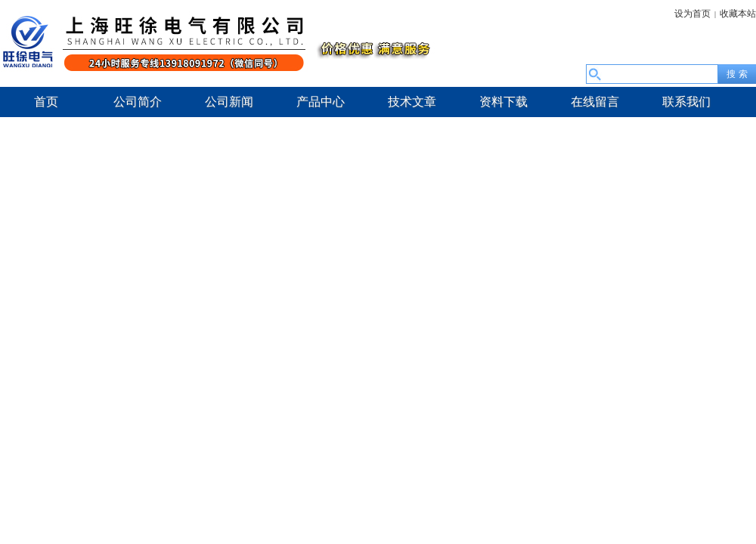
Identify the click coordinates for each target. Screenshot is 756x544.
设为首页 (692, 14)
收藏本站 (738, 14)
